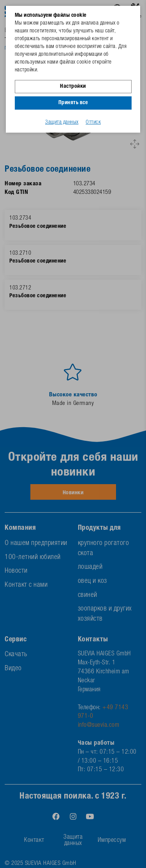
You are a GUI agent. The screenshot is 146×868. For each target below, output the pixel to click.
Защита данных (62, 122)
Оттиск (93, 122)
